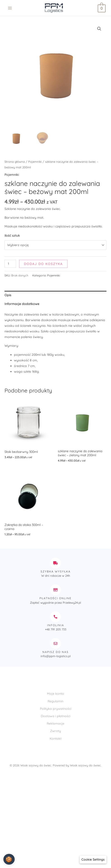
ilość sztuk (12, 236)
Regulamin (55, 701)
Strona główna (15, 162)
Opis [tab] (8, 295)
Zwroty (55, 731)
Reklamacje (55, 723)
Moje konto (55, 694)
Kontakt (56, 739)
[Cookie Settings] (93, 860)
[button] (99, 29)
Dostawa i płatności (56, 716)
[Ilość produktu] (10, 264)
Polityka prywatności (56, 709)
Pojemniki (35, 162)
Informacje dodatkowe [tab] (22, 304)
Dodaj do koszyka (43, 264)
